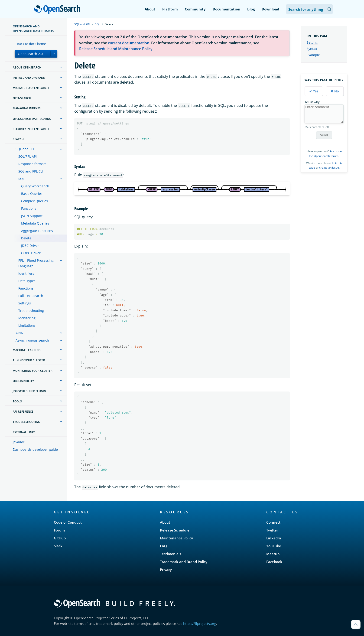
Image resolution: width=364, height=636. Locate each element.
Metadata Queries (35, 223)
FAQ (163, 546)
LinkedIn (274, 538)
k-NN (19, 333)
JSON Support (32, 216)
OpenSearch (58, 10)
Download (270, 9)
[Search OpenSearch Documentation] (309, 9)
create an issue (329, 168)
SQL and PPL (25, 149)
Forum (59, 530)
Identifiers (26, 273)
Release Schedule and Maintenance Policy (116, 49)
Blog (251, 9)
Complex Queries (34, 201)
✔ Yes (314, 91)
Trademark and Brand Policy (184, 562)
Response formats (32, 164)
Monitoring (27, 318)
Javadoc (19, 442)
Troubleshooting (31, 311)
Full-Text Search (31, 296)
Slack (58, 546)
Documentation (226, 9)
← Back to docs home (29, 44)
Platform (170, 9)
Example (313, 55)
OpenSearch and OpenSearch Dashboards (33, 29)
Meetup (273, 554)
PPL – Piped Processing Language (36, 263)
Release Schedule (175, 530)
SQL (21, 179)
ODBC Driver (31, 253)
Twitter (272, 530)
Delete (26, 238)
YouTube (274, 546)
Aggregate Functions (37, 231)
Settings (25, 303)
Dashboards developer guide (35, 449)
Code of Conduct (68, 522)
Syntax (312, 49)
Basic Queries (32, 194)
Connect (273, 522)
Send (324, 135)
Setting (312, 42)
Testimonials (171, 554)
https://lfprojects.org (200, 623)
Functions (29, 208)
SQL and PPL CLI (31, 171)
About (150, 9)
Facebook (274, 562)
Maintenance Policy (176, 538)
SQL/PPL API (28, 156)
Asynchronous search (32, 340)
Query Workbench (35, 186)
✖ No (335, 91)
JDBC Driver (30, 246)
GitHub (60, 538)
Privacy (166, 570)
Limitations (27, 325)
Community (195, 9)
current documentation (129, 43)
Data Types (27, 281)
